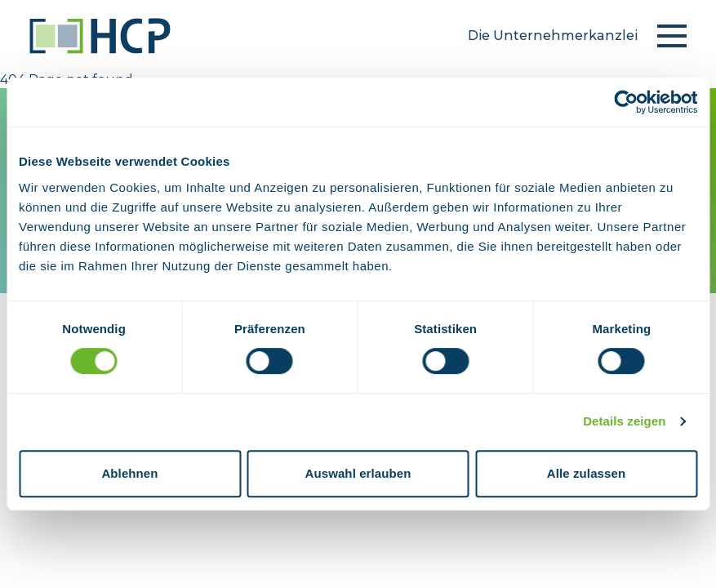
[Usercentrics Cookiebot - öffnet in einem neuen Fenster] (626, 102)
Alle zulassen (586, 473)
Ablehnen (129, 473)
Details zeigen (624, 421)
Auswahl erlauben (358, 473)
